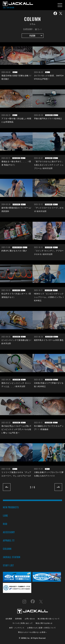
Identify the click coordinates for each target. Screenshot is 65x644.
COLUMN (7, 549)
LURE (5, 516)
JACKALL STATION (12, 557)
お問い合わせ (30, 618)
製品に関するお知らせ (44, 623)
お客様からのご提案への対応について (41, 627)
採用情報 (18, 618)
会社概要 (9, 618)
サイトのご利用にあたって (23, 623)
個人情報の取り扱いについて (49, 618)
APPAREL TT (9, 540)
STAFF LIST (8, 565)
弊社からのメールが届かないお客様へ (32, 632)
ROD (5, 524)
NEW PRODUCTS (11, 507)
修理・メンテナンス (17, 627)
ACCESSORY (9, 532)
